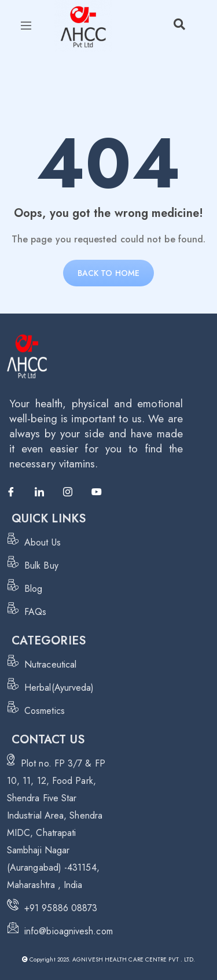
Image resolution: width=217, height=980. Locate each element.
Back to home (108, 273)
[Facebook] (16, 492)
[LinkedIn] (45, 492)
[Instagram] (73, 492)
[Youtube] (101, 492)
